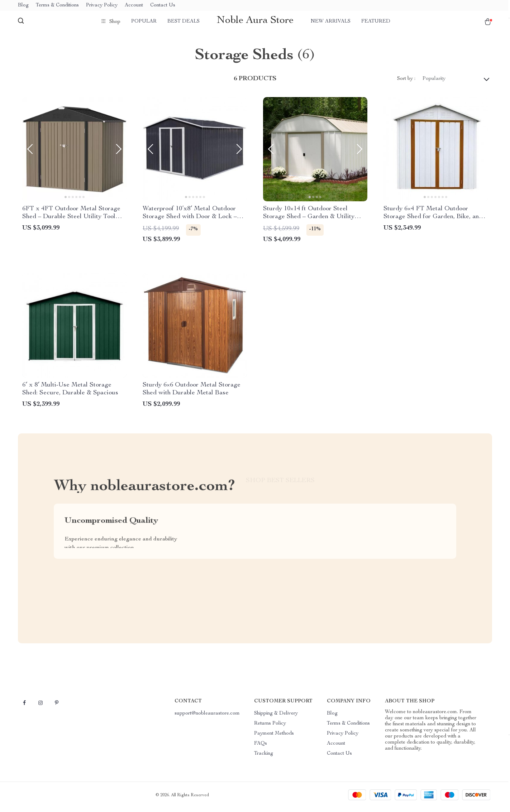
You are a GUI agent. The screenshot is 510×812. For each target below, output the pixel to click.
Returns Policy (270, 727)
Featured (376, 21)
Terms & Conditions (57, 5)
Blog (23, 5)
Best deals (183, 21)
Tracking (264, 757)
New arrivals (331, 21)
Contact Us (163, 5)
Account (134, 5)
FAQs (261, 747)
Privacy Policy (102, 5)
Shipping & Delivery (276, 717)
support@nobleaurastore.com (207, 717)
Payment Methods (274, 737)
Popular (144, 21)
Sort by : (406, 82)
